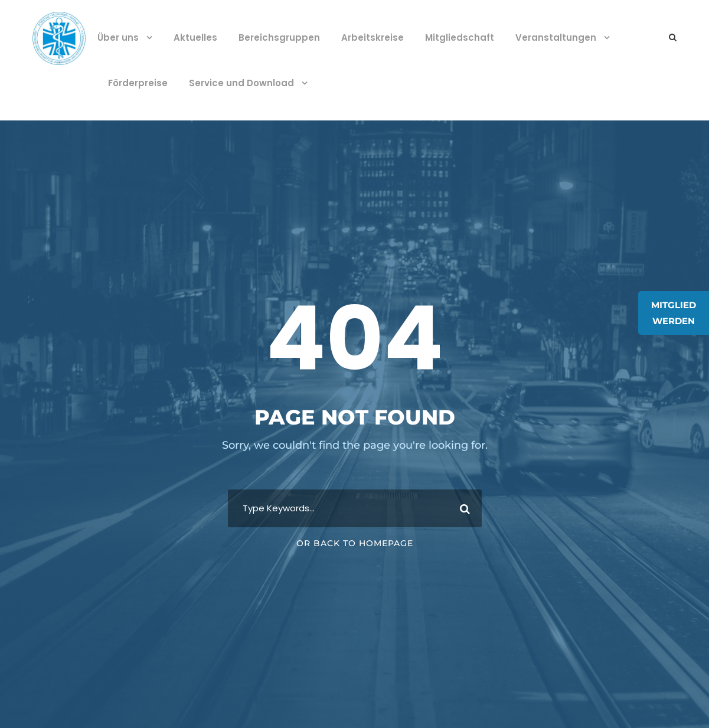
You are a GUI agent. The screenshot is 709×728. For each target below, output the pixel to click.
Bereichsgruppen (279, 37)
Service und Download (241, 83)
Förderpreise (138, 83)
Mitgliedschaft (460, 37)
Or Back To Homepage (355, 543)
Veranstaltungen (556, 37)
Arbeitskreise (373, 37)
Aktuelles (195, 37)
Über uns (118, 37)
